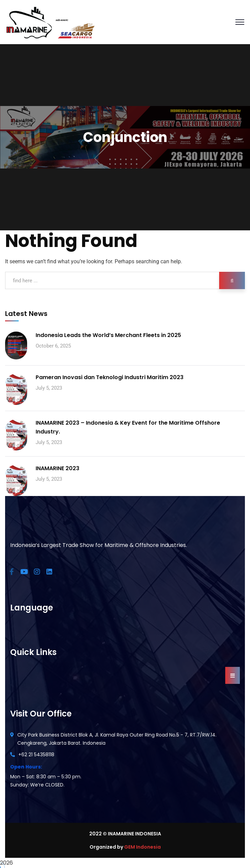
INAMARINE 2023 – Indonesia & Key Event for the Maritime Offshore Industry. (128, 427)
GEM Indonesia (142, 847)
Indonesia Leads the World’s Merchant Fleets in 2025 (108, 335)
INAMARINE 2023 (57, 468)
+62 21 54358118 (36, 755)
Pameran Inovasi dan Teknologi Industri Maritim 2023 (110, 377)
